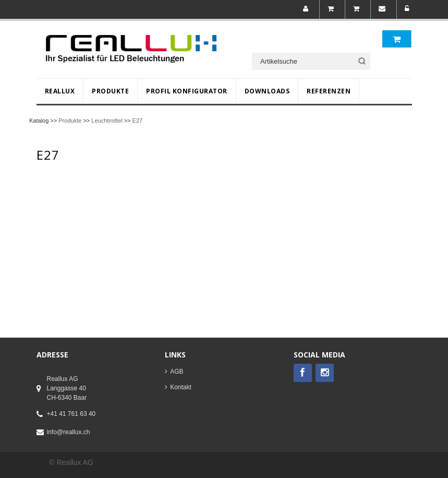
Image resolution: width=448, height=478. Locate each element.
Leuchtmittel (107, 121)
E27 (138, 121)
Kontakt (181, 387)
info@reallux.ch (69, 432)
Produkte (70, 121)
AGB (177, 372)
